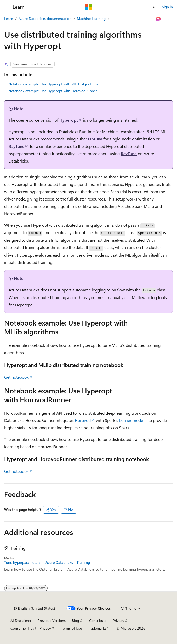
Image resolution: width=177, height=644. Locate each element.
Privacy (118, 621)
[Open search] (155, 7)
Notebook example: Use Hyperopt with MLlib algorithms (53, 84)
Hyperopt (69, 120)
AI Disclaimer (21, 621)
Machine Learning (91, 18)
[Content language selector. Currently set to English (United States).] (34, 608)
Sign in (167, 7)
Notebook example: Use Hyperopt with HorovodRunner (53, 91)
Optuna (95, 139)
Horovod (83, 420)
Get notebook (16, 377)
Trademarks (97, 628)
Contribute (98, 621)
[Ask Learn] (159, 19)
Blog (75, 621)
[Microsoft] (89, 7)
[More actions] (168, 19)
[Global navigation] (5, 7)
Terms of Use (72, 628)
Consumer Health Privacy (31, 628)
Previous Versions (52, 621)
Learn (9, 18)
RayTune (17, 146)
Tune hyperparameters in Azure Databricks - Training (47, 562)
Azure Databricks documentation (45, 18)
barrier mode (131, 420)
